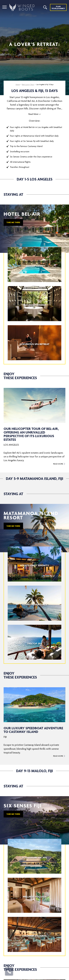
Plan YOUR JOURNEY (58, 7)
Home (18, 85)
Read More (33, 114)
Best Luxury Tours (28, 85)
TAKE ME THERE (13, 222)
